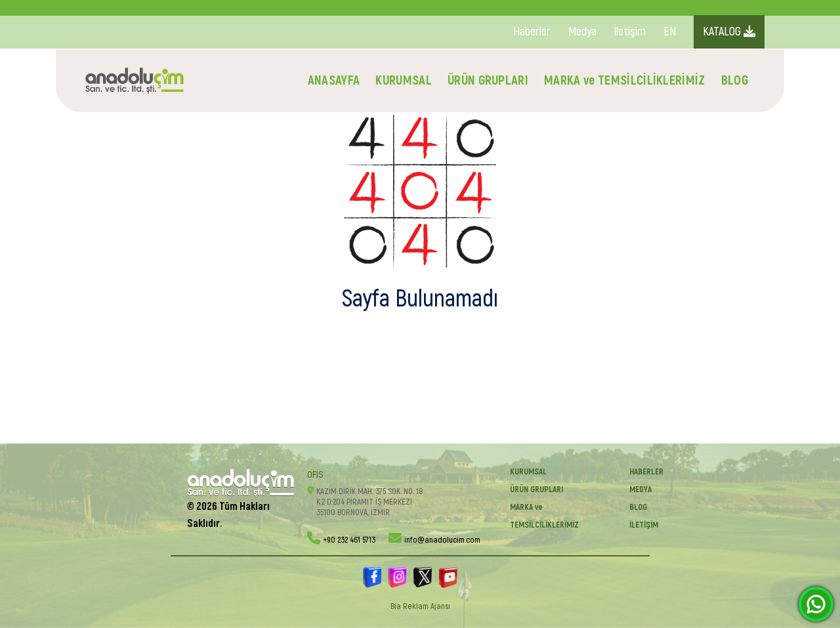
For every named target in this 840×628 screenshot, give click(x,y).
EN (670, 32)
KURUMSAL (404, 80)
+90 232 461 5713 (349, 540)
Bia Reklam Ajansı (420, 606)
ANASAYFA (334, 80)
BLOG (735, 80)
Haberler (532, 32)
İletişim (630, 32)
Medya (582, 32)
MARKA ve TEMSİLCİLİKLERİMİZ (625, 80)
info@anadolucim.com (442, 540)
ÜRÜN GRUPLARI (488, 80)
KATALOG (729, 32)
